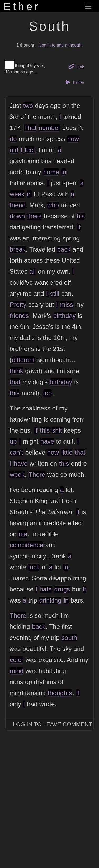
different (23, 360)
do (13, 139)
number (49, 128)
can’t (16, 452)
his (81, 216)
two (28, 106)
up (13, 441)
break (18, 249)
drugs (62, 589)
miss (67, 305)
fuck (34, 567)
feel (30, 150)
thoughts (60, 693)
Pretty (18, 305)
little (67, 452)
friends (19, 316)
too (47, 393)
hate (46, 589)
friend (18, 205)
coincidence (27, 545)
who (53, 205)
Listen (74, 82)
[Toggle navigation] (88, 6)
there (34, 216)
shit (57, 430)
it (84, 589)
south (69, 638)
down (17, 216)
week (17, 194)
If (36, 430)
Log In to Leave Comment (53, 724)
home (51, 172)
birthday (64, 316)
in (64, 172)
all (33, 271)
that (15, 382)
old (14, 150)
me (23, 534)
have (47, 441)
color (17, 660)
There (37, 475)
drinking (50, 600)
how (73, 139)
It (79, 227)
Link (78, 66)
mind (17, 671)
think (16, 371)
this (15, 393)
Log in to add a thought (61, 45)
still (55, 293)
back (64, 249)
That (30, 128)
